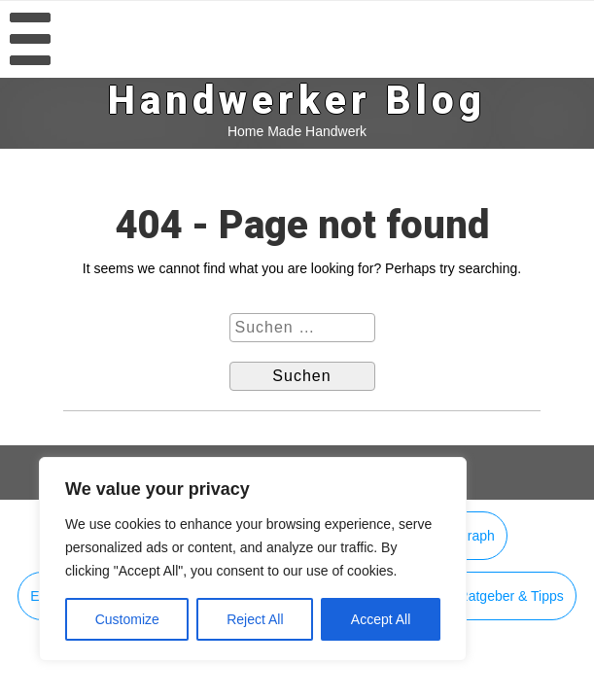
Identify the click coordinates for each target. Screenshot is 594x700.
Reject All (255, 619)
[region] (253, 559)
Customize (127, 619)
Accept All (381, 619)
